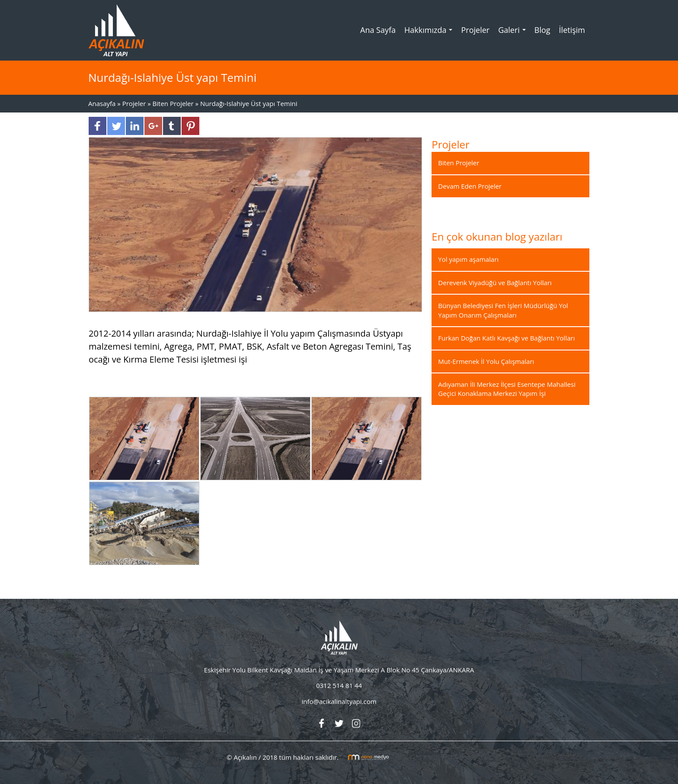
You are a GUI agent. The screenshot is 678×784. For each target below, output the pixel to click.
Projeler (475, 30)
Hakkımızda (430, 32)
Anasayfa (103, 103)
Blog (542, 30)
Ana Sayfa (378, 30)
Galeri (514, 32)
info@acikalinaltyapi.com (339, 701)
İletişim (572, 30)
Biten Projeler (173, 103)
